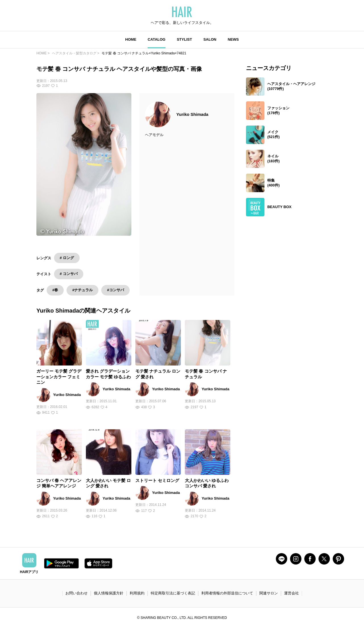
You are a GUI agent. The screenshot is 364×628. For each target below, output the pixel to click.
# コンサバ (69, 274)
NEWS (233, 39)
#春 (55, 290)
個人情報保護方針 (109, 593)
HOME (131, 39)
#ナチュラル (82, 290)
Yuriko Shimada (192, 114)
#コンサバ (115, 290)
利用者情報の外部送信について (227, 593)
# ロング (67, 258)
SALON (210, 39)
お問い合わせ (76, 593)
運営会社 (291, 593)
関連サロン (269, 593)
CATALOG (156, 39)
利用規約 (137, 593)
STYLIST (184, 39)
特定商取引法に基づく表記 (173, 593)
